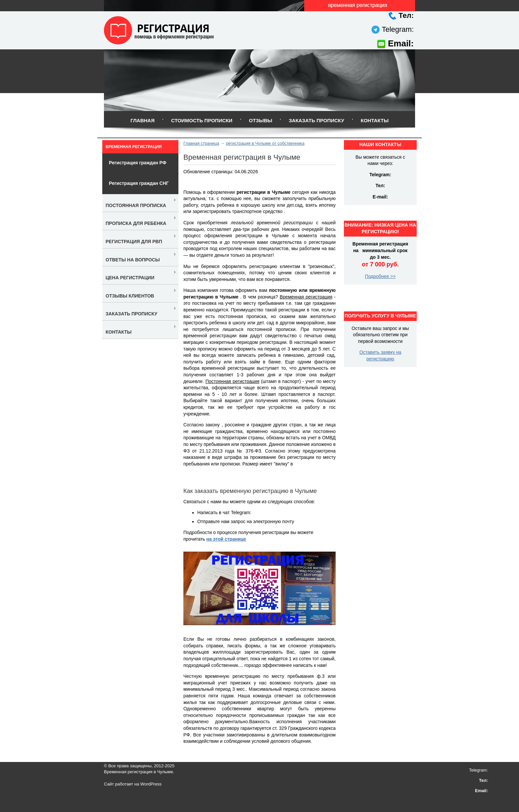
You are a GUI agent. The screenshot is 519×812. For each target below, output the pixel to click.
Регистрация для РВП (134, 242)
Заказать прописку (316, 120)
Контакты (375, 120)
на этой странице (226, 539)
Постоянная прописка (136, 205)
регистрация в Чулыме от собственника (265, 143)
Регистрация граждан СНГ (139, 183)
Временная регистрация (134, 147)
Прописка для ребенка (136, 223)
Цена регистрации (130, 278)
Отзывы (260, 120)
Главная (142, 120)
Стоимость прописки (202, 120)
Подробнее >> (380, 276)
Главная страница (201, 143)
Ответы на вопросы (133, 260)
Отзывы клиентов (130, 296)
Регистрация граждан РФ (138, 163)
